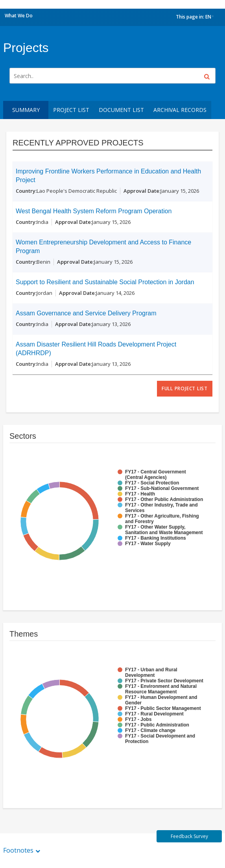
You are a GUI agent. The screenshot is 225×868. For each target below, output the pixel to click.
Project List (71, 110)
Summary (26, 110)
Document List (121, 110)
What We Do (19, 16)
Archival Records (180, 110)
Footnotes (18, 850)
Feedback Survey (189, 836)
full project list (185, 388)
